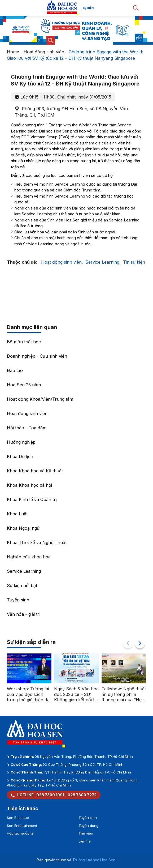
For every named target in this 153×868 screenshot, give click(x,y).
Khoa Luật (17, 514)
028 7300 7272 (82, 795)
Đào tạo (15, 370)
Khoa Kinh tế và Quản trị (32, 499)
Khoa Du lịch (20, 456)
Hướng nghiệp (21, 442)
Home (13, 52)
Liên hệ (85, 841)
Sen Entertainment (22, 826)
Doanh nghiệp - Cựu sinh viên (37, 356)
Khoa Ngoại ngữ (23, 528)
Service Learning (102, 262)
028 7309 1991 (50, 795)
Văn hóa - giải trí (24, 614)
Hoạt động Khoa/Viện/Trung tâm (40, 399)
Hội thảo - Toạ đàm (27, 428)
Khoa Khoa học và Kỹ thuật (35, 471)
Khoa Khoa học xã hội (29, 485)
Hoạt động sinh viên (44, 52)
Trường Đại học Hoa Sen (94, 860)
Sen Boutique (18, 818)
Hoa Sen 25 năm (24, 385)
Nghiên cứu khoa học (29, 557)
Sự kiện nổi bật (22, 585)
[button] (140, 643)
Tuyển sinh (18, 600)
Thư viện (86, 833)
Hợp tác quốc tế (20, 833)
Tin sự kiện (134, 262)
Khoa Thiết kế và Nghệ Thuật (37, 542)
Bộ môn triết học (24, 342)
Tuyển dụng (88, 826)
